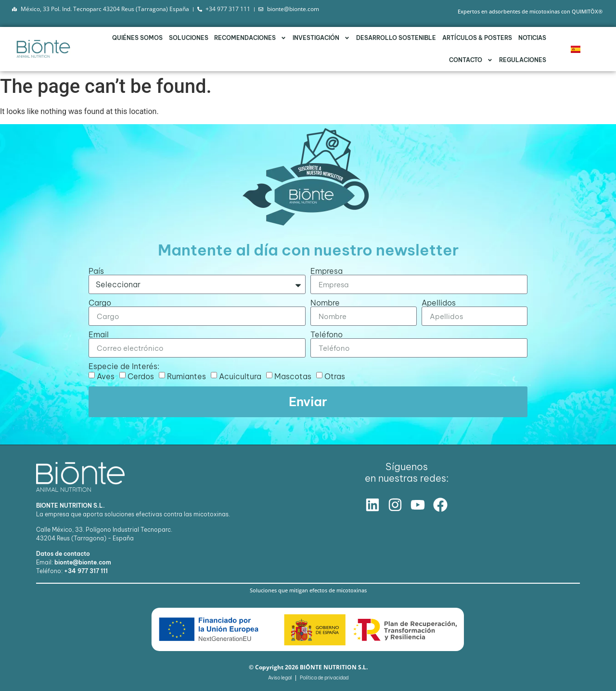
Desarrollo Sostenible (396, 38)
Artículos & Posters (477, 38)
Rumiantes (186, 376)
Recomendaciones (250, 38)
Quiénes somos (137, 38)
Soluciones (189, 38)
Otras (335, 376)
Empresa (327, 271)
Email (99, 334)
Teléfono (327, 334)
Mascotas (293, 376)
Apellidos (439, 303)
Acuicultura (240, 376)
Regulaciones (523, 60)
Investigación (321, 38)
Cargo (100, 303)
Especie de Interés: (124, 366)
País (96, 271)
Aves (106, 376)
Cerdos (141, 376)
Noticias (532, 38)
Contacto (471, 60)
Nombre (325, 303)
